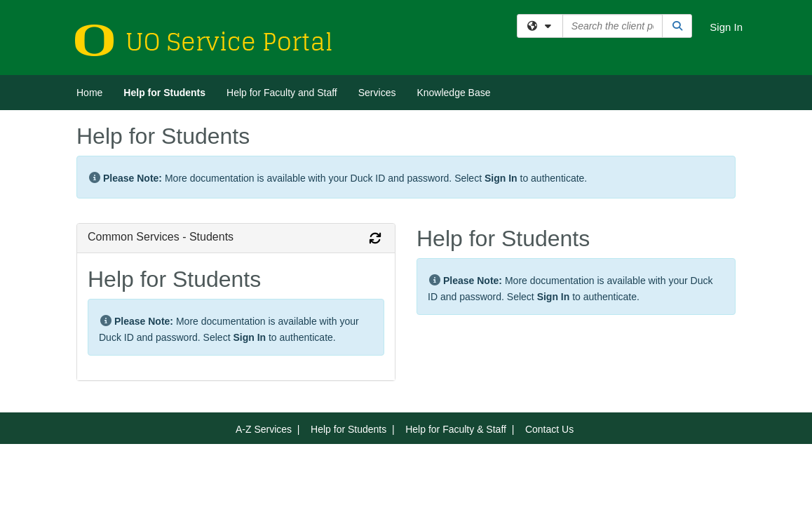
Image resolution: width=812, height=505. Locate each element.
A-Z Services (264, 429)
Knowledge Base (453, 93)
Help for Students (164, 93)
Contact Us (549, 429)
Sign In (726, 27)
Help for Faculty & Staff (456, 429)
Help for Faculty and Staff (282, 93)
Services (377, 93)
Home (89, 93)
